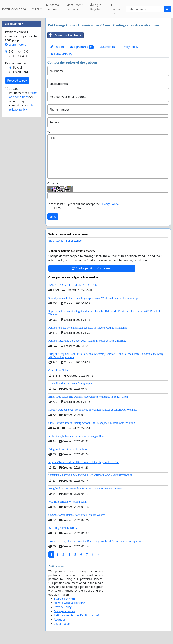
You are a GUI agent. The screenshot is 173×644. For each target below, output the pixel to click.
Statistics (107, 47)
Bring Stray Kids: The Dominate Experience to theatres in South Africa (88, 397)
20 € (12, 56)
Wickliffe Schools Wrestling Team (68, 502)
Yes (60, 208)
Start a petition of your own (92, 268)
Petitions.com (14, 9)
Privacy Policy (129, 47)
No (79, 208)
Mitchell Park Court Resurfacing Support (71, 383)
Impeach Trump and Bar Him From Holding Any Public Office (84, 462)
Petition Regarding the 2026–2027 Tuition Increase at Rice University (87, 341)
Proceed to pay (17, 80)
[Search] (145, 9)
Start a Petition (53, 7)
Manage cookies (65, 611)
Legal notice (62, 624)
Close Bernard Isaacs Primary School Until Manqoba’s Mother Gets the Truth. (92, 423)
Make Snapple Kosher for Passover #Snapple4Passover (79, 436)
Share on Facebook (64, 35)
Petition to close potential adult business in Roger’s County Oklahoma (88, 328)
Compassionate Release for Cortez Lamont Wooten (77, 515)
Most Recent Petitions (74, 7)
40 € (25, 56)
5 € (11, 51)
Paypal (18, 67)
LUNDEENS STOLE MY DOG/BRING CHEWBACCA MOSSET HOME (90, 475)
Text (50, 132)
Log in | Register (97, 7)
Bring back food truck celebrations (68, 449)
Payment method (16, 63)
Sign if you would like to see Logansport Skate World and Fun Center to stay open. (95, 298)
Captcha (53, 183)
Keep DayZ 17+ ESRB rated (64, 528)
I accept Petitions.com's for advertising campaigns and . (23, 99)
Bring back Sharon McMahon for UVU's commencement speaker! (85, 488)
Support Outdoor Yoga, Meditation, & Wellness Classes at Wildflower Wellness (93, 410)
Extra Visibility (61, 54)
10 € (25, 51)
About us (60, 619)
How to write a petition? (69, 603)
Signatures (82, 47)
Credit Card (21, 72)
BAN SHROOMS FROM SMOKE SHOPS (73, 285)
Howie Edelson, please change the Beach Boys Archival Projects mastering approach (96, 541)
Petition (57, 47)
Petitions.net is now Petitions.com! (76, 615)
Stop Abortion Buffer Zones (65, 241)
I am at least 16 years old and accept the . (83, 204)
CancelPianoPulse (58, 370)
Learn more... (15, 45)
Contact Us (116, 9)
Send (53, 217)
